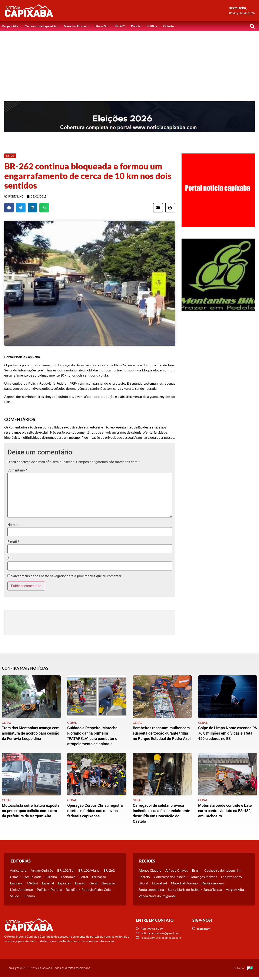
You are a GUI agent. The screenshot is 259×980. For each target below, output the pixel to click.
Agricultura (18, 870)
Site (10, 559)
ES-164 (33, 883)
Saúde (14, 896)
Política (152, 26)
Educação (99, 877)
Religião (72, 889)
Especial (48, 883)
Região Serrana (213, 883)
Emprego (17, 883)
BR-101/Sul (66, 870)
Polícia (136, 26)
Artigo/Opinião (42, 870)
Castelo (144, 877)
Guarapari (109, 883)
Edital (84, 877)
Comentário (17, 470)
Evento (80, 883)
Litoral (143, 883)
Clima (14, 877)
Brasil (196, 870)
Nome (13, 525)
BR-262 (120, 26)
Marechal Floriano (76, 26)
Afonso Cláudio (150, 870)
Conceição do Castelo (170, 877)
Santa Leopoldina (151, 889)
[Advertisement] (130, 63)
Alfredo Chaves (177, 870)
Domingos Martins (203, 877)
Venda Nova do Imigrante (157, 896)
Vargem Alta (10, 26)
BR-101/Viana (89, 870)
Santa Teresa (213, 889)
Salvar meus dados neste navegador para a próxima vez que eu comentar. (67, 576)
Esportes (64, 883)
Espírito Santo (231, 877)
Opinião (169, 26)
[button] (252, 26)
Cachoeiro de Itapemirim (41, 26)
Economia (68, 877)
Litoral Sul (102, 26)
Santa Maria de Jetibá (184, 889)
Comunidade (32, 877)
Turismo (29, 896)
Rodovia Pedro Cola (96, 889)
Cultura (51, 877)
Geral (93, 883)
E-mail (13, 542)
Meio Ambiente (21, 889)
